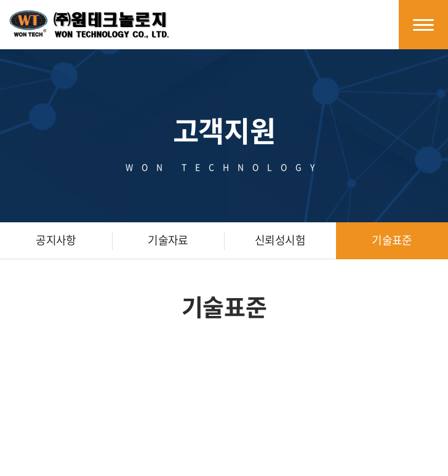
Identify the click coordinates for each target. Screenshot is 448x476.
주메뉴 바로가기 (0, 0)
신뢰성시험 (280, 240)
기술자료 (168, 240)
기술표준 (392, 240)
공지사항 (56, 240)
